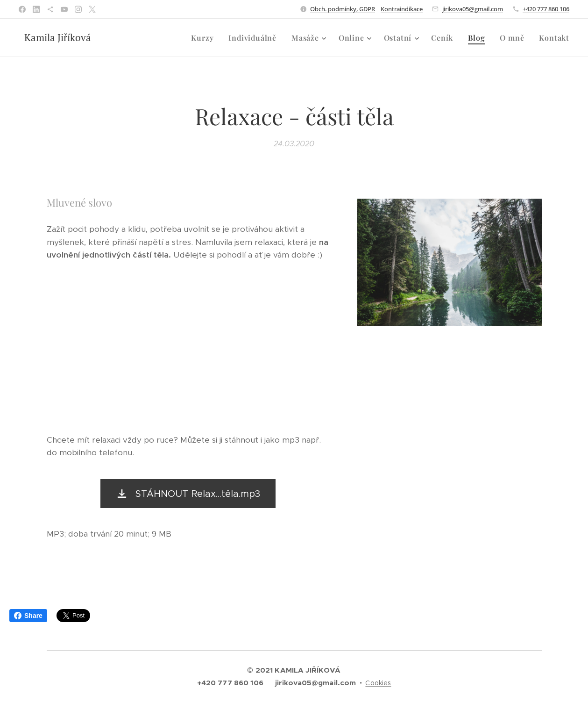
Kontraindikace (402, 9)
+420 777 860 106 (546, 9)
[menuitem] (205, 38)
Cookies (378, 683)
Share (28, 616)
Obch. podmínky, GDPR (343, 9)
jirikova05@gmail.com (473, 9)
